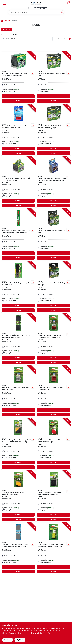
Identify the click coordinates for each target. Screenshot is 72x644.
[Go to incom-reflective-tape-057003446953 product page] (54, 391)
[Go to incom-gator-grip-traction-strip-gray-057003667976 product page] (18, 548)
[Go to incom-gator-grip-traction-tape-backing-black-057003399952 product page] (54, 130)
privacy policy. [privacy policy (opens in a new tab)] (54, 631)
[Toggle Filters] (69, 39)
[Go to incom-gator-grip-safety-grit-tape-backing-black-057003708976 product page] (54, 287)
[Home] (2, 21)
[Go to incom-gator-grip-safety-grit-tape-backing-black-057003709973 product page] (54, 234)
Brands (8, 21)
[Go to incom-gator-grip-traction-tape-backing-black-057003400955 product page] (54, 77)
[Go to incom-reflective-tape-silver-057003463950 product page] (54, 444)
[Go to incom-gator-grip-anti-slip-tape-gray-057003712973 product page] (54, 182)
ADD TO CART (18, 96)
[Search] (62, 12)
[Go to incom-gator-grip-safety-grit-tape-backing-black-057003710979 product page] (18, 182)
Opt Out (20, 640)
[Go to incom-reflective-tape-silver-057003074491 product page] (18, 234)
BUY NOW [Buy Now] (18, 101)
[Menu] (5, 5)
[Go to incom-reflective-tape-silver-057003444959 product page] (18, 391)
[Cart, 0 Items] (68, 3)
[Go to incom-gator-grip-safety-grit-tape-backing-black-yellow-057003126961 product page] (18, 444)
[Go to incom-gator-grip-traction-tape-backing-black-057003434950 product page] (18, 77)
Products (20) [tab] (7, 30)
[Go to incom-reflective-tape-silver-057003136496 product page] (18, 130)
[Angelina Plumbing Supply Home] (36, 3)
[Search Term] (36, 12)
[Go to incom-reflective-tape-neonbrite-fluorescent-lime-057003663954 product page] (54, 548)
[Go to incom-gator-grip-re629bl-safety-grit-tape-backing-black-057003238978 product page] (18, 339)
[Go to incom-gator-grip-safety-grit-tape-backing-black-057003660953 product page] (54, 496)
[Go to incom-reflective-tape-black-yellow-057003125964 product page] (18, 496)
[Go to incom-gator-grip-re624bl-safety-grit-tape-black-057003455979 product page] (18, 287)
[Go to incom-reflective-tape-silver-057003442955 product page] (54, 339)
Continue (8, 640)
